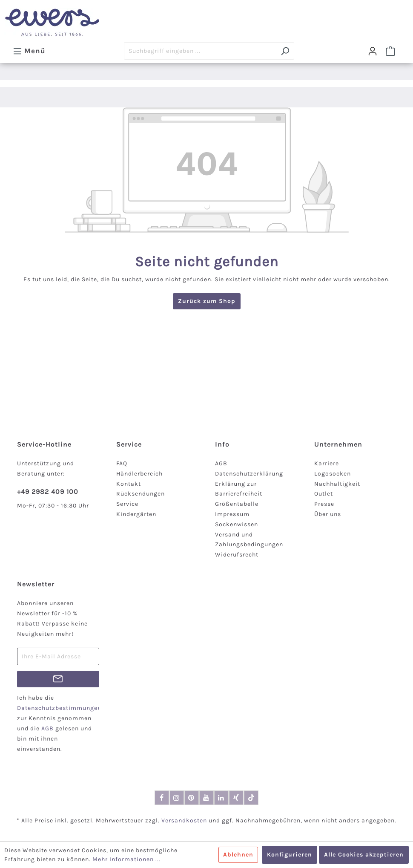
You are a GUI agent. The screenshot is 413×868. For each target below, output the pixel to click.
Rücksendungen (141, 494)
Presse (324, 504)
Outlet (324, 494)
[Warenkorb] (390, 51)
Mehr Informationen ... (126, 859)
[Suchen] (285, 51)
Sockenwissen (237, 524)
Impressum (232, 514)
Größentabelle (237, 504)
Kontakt (129, 484)
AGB (221, 463)
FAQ (122, 463)
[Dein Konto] (373, 51)
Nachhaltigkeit (337, 484)
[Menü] (29, 51)
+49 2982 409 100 (48, 492)
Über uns (328, 514)
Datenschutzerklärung (249, 474)
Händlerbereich (139, 474)
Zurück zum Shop (207, 301)
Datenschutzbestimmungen (59, 708)
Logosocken (333, 474)
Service (127, 504)
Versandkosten (184, 820)
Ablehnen (238, 855)
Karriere (327, 463)
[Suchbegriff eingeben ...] (200, 51)
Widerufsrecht (237, 555)
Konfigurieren (290, 855)
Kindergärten (136, 514)
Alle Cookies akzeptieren (364, 855)
